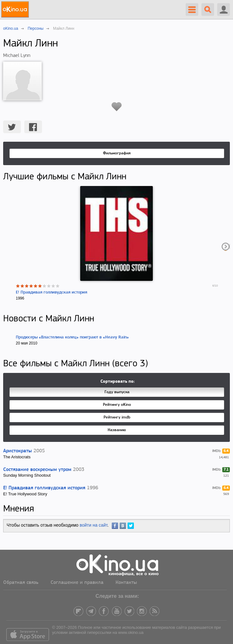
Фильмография (117, 153)
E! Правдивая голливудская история (51, 292)
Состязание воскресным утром (37, 470)
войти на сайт (93, 525)
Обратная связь (21, 583)
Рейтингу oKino (117, 405)
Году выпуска (117, 392)
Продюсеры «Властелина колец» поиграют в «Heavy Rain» (72, 337)
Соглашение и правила (77, 583)
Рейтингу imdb (117, 417)
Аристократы (18, 451)
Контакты (126, 583)
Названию (117, 430)
